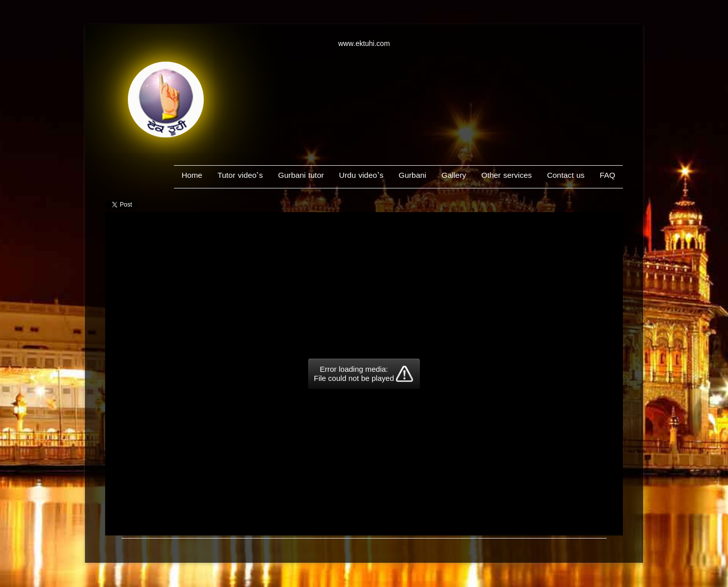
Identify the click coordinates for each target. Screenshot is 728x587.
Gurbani (412, 177)
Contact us (566, 177)
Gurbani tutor (301, 177)
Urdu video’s (361, 177)
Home (192, 177)
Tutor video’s (240, 177)
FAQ (607, 177)
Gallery (454, 177)
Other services (507, 177)
